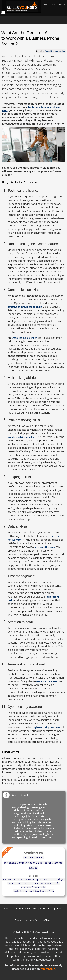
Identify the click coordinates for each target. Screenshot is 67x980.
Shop (46, 4)
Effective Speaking (33, 858)
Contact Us (61, 4)
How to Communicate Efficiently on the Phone (33, 891)
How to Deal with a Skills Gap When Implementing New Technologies (33, 879)
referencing (48, 969)
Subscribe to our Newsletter (20, 908)
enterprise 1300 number (24, 338)
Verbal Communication (55, 51)
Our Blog (52, 4)
